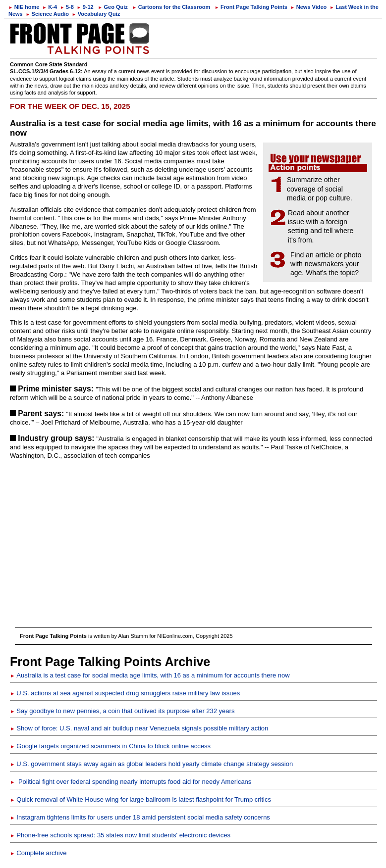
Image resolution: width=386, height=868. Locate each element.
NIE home (24, 7)
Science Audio (47, 14)
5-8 (67, 7)
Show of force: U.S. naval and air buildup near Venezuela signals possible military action (139, 728)
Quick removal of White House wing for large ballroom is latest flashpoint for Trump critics (140, 799)
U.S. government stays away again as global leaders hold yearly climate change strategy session (151, 764)
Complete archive (38, 853)
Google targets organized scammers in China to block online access (110, 746)
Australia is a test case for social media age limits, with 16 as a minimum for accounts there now (150, 675)
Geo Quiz (113, 7)
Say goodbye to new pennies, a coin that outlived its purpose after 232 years (122, 711)
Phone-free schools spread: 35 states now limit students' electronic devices (120, 835)
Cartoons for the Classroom (171, 7)
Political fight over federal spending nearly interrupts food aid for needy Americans (131, 782)
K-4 (50, 7)
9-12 (85, 7)
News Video (308, 7)
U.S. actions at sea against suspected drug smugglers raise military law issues (125, 693)
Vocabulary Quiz (96, 14)
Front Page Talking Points (251, 7)
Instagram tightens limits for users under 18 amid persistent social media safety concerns (140, 817)
